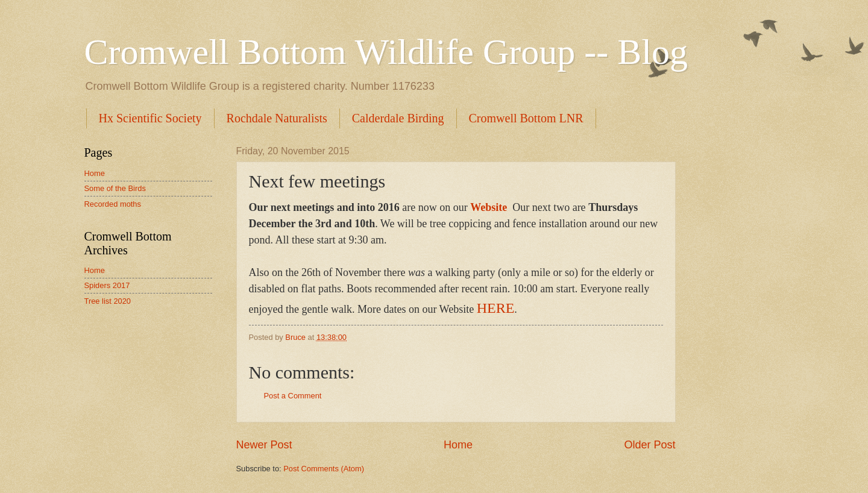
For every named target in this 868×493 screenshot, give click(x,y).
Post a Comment (293, 396)
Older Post (649, 445)
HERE (496, 308)
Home (458, 445)
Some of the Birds (115, 188)
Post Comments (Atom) (324, 469)
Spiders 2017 (107, 285)
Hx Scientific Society (150, 118)
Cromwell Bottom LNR (526, 118)
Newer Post (264, 445)
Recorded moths (113, 204)
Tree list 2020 (108, 301)
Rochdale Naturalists (277, 118)
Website (489, 207)
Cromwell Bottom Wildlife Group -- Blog (386, 52)
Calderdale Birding (398, 118)
